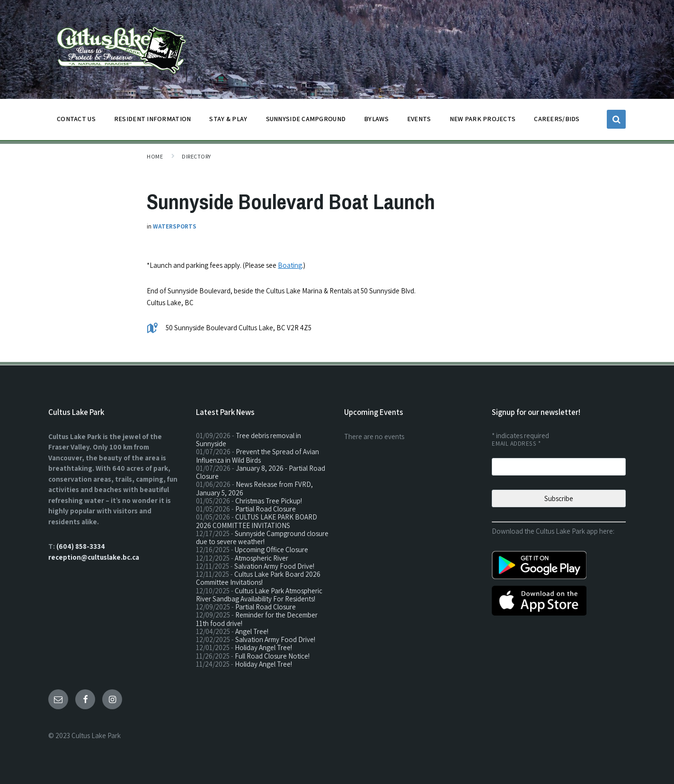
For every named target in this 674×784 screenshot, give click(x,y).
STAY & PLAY (228, 121)
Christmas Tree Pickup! (269, 501)
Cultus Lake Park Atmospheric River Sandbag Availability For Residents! (259, 595)
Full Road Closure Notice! (272, 656)
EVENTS (419, 119)
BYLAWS (376, 121)
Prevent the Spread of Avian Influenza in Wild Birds (257, 456)
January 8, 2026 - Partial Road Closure (261, 472)
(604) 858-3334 (81, 546)
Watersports (175, 226)
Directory (196, 156)
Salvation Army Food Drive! (274, 566)
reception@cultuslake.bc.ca (94, 557)
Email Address (516, 444)
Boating (290, 265)
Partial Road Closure (266, 509)
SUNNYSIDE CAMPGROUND (306, 121)
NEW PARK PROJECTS (483, 121)
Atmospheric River (262, 558)
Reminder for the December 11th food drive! (257, 619)
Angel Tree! (252, 631)
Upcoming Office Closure (271, 550)
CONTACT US (76, 121)
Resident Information (153, 121)
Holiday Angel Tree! (263, 647)
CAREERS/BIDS (557, 119)
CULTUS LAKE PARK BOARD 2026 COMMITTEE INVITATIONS (257, 521)
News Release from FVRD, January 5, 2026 (254, 488)
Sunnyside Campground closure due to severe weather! (262, 537)
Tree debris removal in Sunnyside (248, 440)
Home (155, 156)
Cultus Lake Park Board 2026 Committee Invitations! (258, 578)
